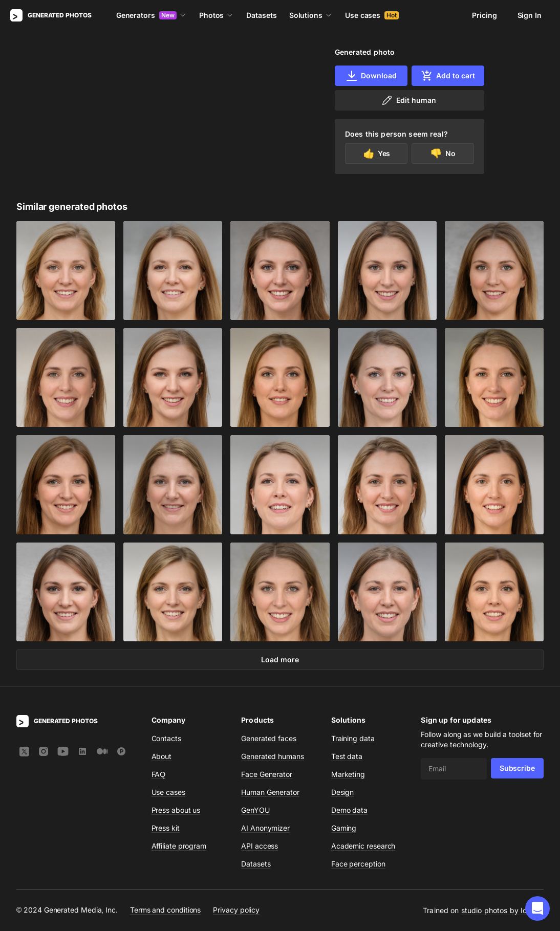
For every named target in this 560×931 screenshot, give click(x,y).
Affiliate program (179, 846)
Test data (347, 756)
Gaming (344, 828)
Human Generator (270, 792)
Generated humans (273, 756)
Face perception (358, 864)
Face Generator (267, 774)
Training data (353, 738)
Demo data (349, 810)
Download (371, 76)
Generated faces (269, 738)
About (162, 756)
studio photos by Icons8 (502, 910)
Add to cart (448, 76)
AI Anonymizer (265, 828)
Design (343, 792)
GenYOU (255, 810)
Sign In (530, 15)
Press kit (166, 828)
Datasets (261, 15)
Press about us (176, 810)
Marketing (348, 774)
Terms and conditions (165, 910)
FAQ (159, 774)
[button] (537, 908)
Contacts (166, 738)
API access (260, 846)
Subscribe (517, 768)
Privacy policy (236, 910)
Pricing (484, 15)
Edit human (408, 100)
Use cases (372, 15)
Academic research (363, 846)
